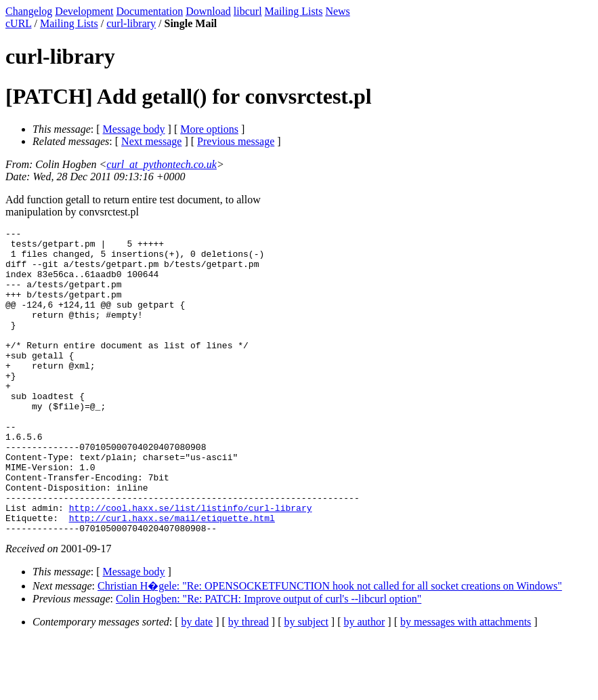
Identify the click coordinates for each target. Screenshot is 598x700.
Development (84, 11)
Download (208, 11)
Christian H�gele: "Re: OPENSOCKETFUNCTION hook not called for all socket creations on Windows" (330, 647)
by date (197, 683)
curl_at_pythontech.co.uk (162, 164)
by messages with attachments (466, 683)
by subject (306, 683)
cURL (19, 23)
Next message (151, 141)
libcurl (248, 11)
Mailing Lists (294, 11)
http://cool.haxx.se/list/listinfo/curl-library (191, 564)
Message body (134, 129)
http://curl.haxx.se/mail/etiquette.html (172, 577)
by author (364, 683)
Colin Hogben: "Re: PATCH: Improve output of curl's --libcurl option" (269, 660)
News (337, 11)
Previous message (236, 141)
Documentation (150, 11)
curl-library (131, 23)
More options (209, 129)
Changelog (29, 11)
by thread (249, 683)
